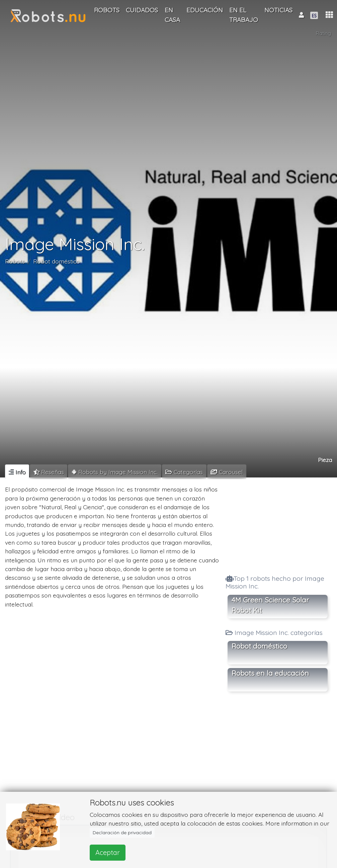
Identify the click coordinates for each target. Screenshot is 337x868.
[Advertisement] (277, 524)
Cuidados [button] (142, 10)
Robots (15, 261)
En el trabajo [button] (244, 15)
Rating (323, 33)
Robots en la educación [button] (270, 673)
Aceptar (108, 852)
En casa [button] (172, 15)
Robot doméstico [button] (259, 646)
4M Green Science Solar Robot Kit (270, 605)
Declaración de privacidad (122, 833)
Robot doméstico (57, 261)
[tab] (17, 472)
